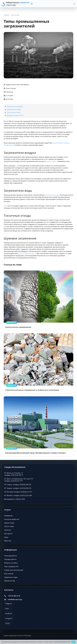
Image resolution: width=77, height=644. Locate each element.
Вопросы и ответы (11, 563)
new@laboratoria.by (15, 599)
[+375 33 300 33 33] (6, 596)
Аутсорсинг (8, 534)
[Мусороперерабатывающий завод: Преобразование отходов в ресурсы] (38, 426)
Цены (6, 537)
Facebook (9, 613)
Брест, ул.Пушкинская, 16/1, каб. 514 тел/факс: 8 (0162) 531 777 (19, 480)
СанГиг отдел (9, 526)
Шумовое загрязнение (15, 115)
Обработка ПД (9, 581)
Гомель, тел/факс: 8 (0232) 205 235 (18, 485)
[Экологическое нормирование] (38, 300)
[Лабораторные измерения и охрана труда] (16, 4)
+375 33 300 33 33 (14, 596)
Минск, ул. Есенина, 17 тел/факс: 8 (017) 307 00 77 (14, 474)
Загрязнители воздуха (15, 106)
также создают (52, 161)
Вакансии (8, 541)
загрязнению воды (52, 195)
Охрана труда (9, 523)
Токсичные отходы (14, 112)
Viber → (8, 609)
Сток (5, 206)
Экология (8, 530)
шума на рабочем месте (27, 253)
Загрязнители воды (14, 109)
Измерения (8, 516)
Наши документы (11, 556)
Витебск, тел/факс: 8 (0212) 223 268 (18, 495)
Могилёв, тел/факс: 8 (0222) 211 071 (18, 492)
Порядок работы (10, 559)
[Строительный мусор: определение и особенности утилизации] (38, 363)
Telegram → (9, 604)
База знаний (9, 574)
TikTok (7, 623)
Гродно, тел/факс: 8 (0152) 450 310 (18, 488)
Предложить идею (11, 577)
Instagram (9, 618)
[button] (40, 4)
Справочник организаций (14, 570)
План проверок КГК (11, 567)
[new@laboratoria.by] (6, 599)
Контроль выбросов (12, 519)
